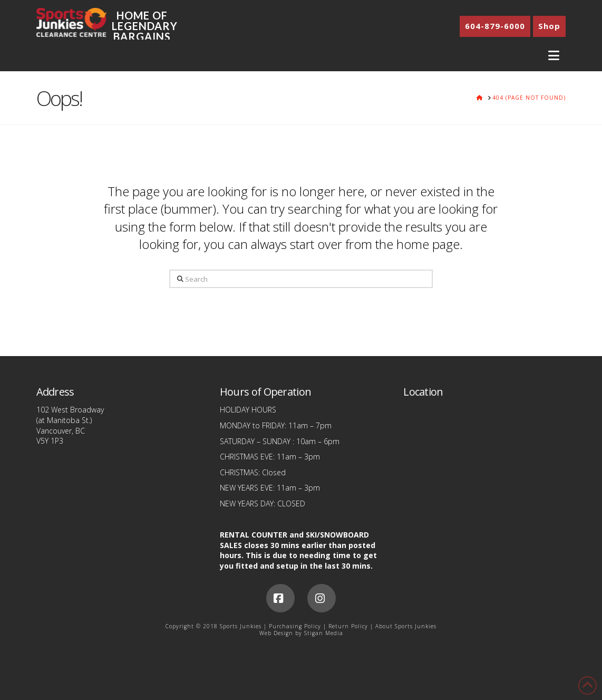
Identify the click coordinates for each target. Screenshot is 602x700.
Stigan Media (324, 633)
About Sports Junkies (406, 626)
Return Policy (348, 626)
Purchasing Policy (295, 626)
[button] (554, 56)
